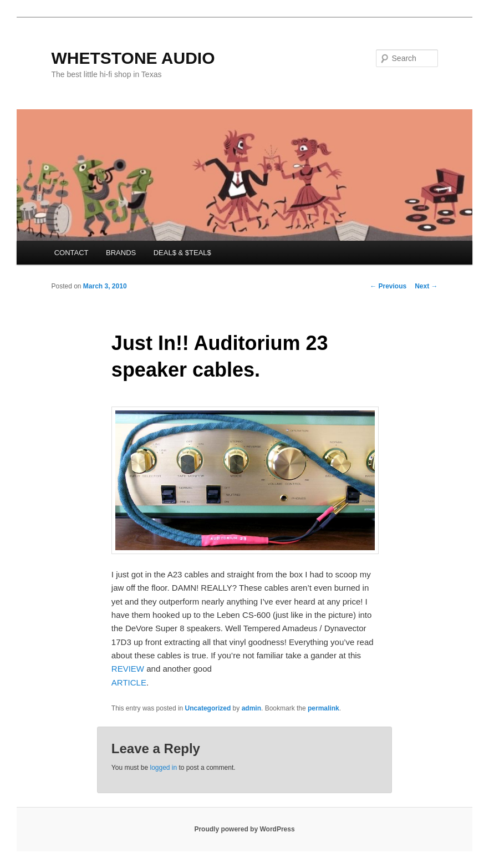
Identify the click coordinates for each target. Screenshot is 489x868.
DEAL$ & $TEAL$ (182, 253)
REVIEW (128, 669)
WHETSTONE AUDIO (133, 58)
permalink (324, 708)
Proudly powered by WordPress (244, 829)
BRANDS (121, 253)
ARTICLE (129, 682)
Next (426, 286)
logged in (163, 768)
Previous (388, 286)
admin (251, 708)
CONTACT (72, 253)
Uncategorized (208, 708)
